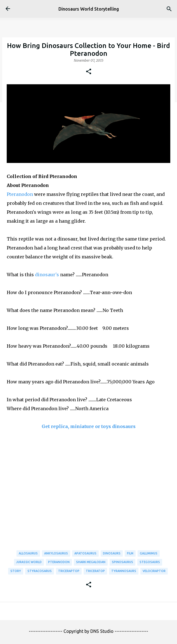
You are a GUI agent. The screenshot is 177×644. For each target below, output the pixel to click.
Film (130, 553)
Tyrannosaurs (124, 571)
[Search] (169, 9)
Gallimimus (149, 553)
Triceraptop (69, 571)
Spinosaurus (122, 562)
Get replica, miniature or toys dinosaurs (89, 426)
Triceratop (95, 571)
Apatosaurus (85, 553)
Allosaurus (28, 553)
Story (16, 571)
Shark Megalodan (91, 562)
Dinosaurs (112, 553)
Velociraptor (154, 571)
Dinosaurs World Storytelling (89, 9)
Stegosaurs (150, 562)
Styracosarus (40, 571)
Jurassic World (29, 562)
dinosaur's (47, 275)
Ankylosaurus (56, 553)
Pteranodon (20, 194)
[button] (89, 72)
